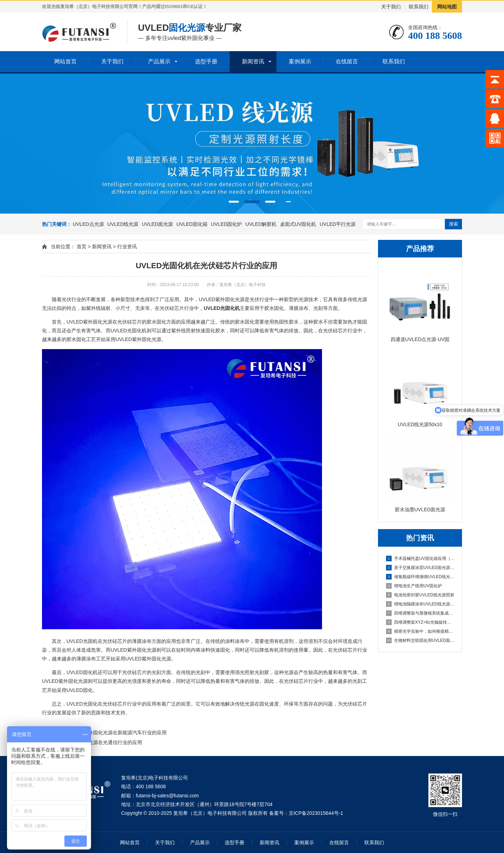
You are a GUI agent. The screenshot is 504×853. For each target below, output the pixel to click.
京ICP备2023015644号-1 (316, 813)
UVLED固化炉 (227, 224)
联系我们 (419, 7)
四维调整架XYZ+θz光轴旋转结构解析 (420, 622)
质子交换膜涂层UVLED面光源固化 (420, 568)
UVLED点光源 (88, 224)
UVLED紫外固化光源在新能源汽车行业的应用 (117, 733)
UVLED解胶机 (261, 224)
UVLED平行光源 (338, 224)
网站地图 (447, 7)
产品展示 (159, 61)
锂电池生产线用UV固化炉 (414, 586)
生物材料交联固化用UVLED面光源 (420, 640)
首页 (82, 247)
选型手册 (206, 61)
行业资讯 (127, 247)
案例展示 (300, 61)
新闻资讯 (253, 61)
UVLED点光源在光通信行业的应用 (104, 742)
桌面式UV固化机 (298, 224)
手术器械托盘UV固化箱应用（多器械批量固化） (420, 559)
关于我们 (391, 7)
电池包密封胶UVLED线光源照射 (420, 595)
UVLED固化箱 (192, 224)
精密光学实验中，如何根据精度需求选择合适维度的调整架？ (420, 631)
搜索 (454, 224)
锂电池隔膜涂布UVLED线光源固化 (420, 604)
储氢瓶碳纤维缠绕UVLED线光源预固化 (420, 577)
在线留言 (347, 61)
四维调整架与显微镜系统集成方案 (420, 613)
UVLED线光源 (123, 224)
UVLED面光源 (157, 224)
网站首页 (65, 61)
